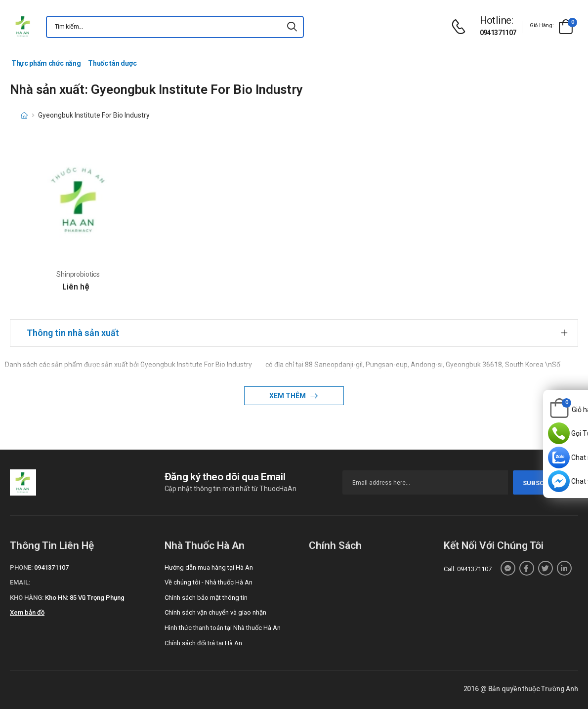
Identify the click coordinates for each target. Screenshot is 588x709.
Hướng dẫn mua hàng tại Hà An (209, 567)
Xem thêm (288, 396)
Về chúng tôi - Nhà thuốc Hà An (209, 582)
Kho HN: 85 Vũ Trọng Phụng (85, 598)
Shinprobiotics (78, 274)
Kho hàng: (27, 598)
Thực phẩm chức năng (46, 63)
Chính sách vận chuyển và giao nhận (215, 612)
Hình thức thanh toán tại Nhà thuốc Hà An (223, 628)
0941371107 (498, 33)
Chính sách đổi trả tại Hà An (203, 643)
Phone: (21, 567)
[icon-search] (292, 27)
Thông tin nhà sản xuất (73, 333)
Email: (20, 582)
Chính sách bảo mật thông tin (206, 598)
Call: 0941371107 (468, 569)
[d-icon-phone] (461, 27)
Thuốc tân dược (112, 63)
